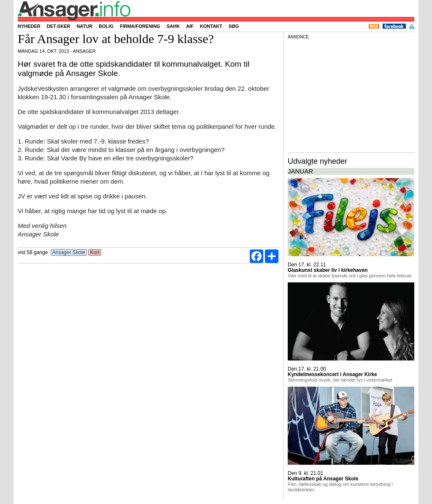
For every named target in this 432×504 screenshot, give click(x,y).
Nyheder (29, 26)
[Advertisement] (351, 95)
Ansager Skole (69, 252)
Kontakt (211, 26)
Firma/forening (140, 26)
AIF (190, 26)
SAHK (173, 26)
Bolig (106, 26)
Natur (84, 26)
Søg (234, 26)
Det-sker (59, 26)
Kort (95, 252)
